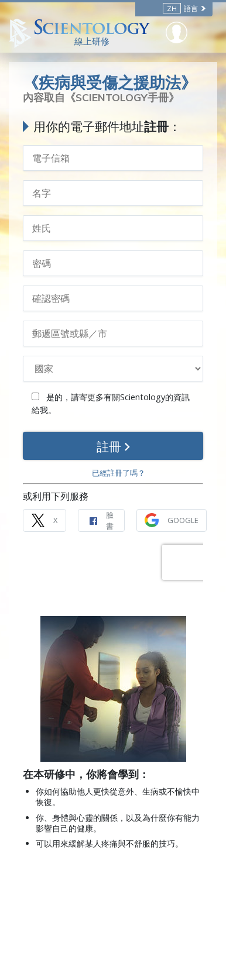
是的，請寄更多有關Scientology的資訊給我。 (111, 403)
